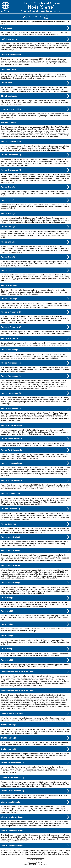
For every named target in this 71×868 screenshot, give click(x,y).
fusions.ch (33, 863)
